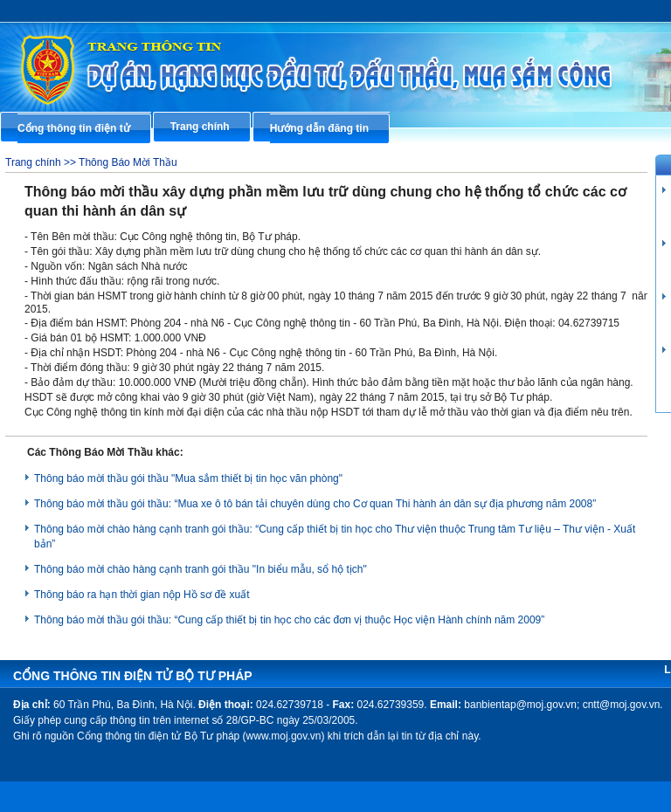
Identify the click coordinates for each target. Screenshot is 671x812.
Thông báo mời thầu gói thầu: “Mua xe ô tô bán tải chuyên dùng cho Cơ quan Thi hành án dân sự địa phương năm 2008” (315, 504)
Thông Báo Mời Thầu (128, 162)
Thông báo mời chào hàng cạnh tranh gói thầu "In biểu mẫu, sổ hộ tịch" (201, 569)
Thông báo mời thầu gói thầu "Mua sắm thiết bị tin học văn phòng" (188, 478)
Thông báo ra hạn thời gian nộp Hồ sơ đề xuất (142, 595)
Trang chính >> (42, 162)
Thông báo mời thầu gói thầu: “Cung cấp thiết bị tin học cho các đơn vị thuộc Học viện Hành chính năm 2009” (289, 620)
